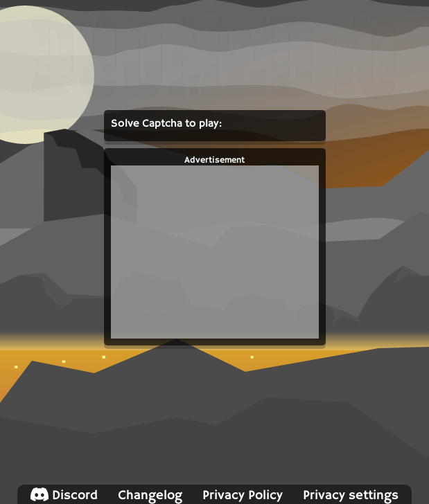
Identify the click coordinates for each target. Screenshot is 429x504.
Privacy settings (351, 496)
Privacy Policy (243, 496)
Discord (64, 496)
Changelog (150, 496)
